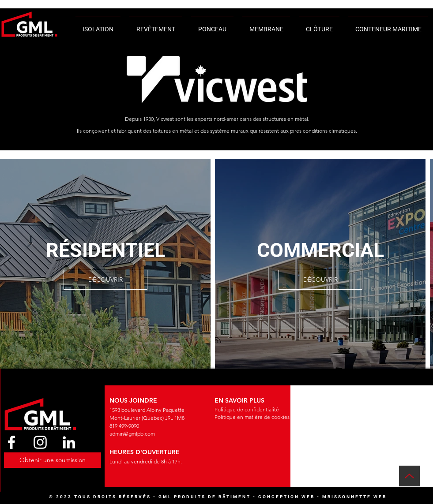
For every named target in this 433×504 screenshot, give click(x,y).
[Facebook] (11, 442)
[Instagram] (40, 442)
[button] (53, 460)
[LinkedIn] (69, 442)
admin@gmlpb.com (132, 434)
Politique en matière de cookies (252, 417)
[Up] (409, 476)
